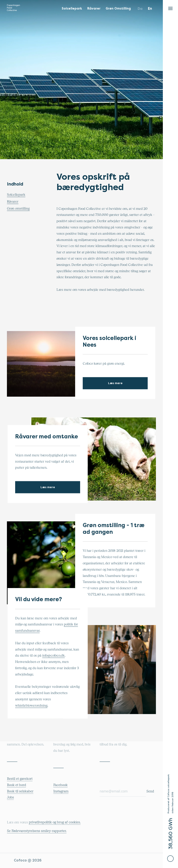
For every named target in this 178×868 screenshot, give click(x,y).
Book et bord (16, 785)
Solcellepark (16, 195)
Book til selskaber (20, 791)
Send (150, 791)
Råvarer (13, 202)
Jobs (10, 797)
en (150, 9)
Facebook (60, 785)
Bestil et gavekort (20, 779)
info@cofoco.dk (53, 656)
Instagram (61, 791)
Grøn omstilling (18, 209)
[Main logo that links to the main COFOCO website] (13, 9)
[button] (170, 7)
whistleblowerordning (31, 706)
